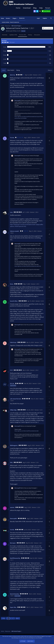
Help (41, 8)
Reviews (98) (22, 35)
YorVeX (12, 530)
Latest (4, 70)
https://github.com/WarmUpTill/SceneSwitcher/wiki (26, 431)
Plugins (14, 18)
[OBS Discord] (35, 11)
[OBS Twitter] (37, 11)
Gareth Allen (14, 301)
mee (11, 212)
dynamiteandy (14, 594)
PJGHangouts (14, 445)
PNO (11, 462)
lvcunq (12, 138)
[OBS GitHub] (40, 11)
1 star (5, 63)
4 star (5, 51)
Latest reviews (6, 22)
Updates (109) (13, 35)
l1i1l (11, 370)
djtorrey (13, 75)
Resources (22, 18)
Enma (12, 284)
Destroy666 (13, 518)
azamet (12, 507)
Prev (4, 618)
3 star (5, 55)
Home (18, 8)
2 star (5, 59)
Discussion (37, 35)
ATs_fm (12, 383)
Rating (18, 70)
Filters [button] (49, 70)
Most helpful (11, 70)
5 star (5, 47)
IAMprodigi (13, 410)
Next (17, 618)
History (30, 35)
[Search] (51, 18)
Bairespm (13, 543)
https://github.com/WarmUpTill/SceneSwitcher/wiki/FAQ (28, 266)
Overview (5, 35)
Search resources (15, 22)
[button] (11, 18)
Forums (8, 18)
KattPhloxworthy (15, 558)
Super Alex (13, 607)
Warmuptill (10, 31)
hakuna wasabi (14, 231)
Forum (48, 8)
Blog (35, 8)
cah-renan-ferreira (16, 399)
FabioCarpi (13, 342)
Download (27, 8)
